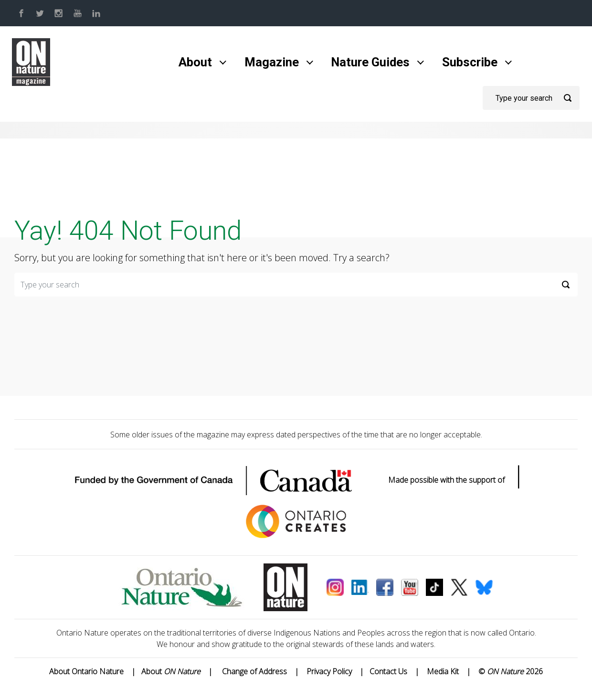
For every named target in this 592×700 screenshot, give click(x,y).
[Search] (531, 98)
